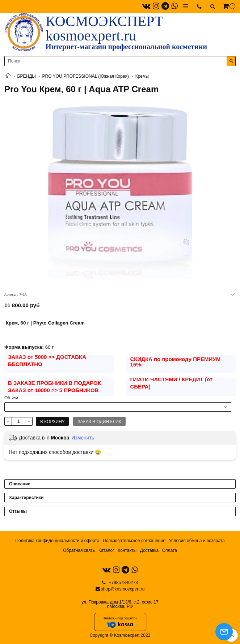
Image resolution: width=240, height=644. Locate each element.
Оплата (170, 550)
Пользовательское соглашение (134, 541)
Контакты (127, 550)
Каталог (106, 550)
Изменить (83, 438)
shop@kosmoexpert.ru (123, 589)
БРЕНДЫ (27, 76)
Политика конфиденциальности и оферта (57, 541)
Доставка (150, 550)
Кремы (142, 76)
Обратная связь (79, 550)
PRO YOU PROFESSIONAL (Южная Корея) (86, 76)
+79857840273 (123, 583)
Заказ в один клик (99, 422)
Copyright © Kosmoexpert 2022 (120, 635)
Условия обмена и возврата (197, 541)
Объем (11, 398)
